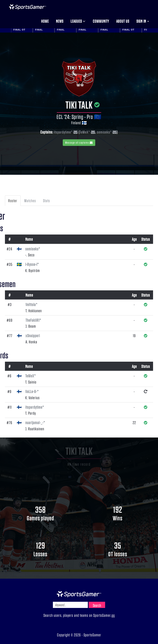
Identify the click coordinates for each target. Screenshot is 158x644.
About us (123, 21)
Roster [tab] (13, 201)
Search (97, 605)
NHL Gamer (28, 7)
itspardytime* (63, 132)
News (60, 21)
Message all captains (79, 143)
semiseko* (104, 132)
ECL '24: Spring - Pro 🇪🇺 (79, 117)
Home (45, 21)
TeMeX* (85, 132)
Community (101, 21)
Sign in (143, 21)
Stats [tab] (46, 201)
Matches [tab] (30, 201)
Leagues (78, 21)
